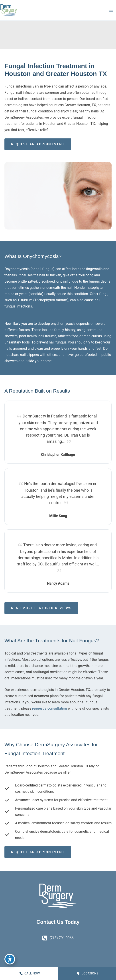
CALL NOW (30, 973)
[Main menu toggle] (111, 10)
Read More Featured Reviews (41, 608)
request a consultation (50, 708)
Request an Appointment (38, 144)
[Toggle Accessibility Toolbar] (10, 959)
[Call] (58, 938)
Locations (87, 973)
